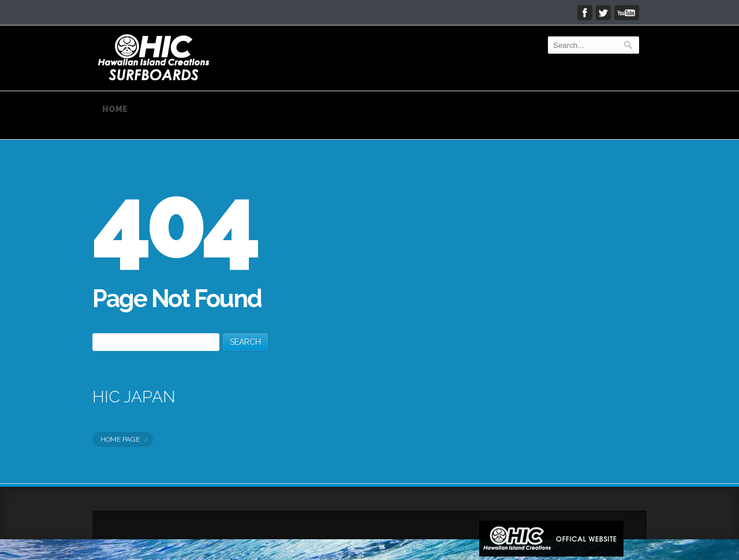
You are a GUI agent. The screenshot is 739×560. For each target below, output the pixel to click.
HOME (115, 109)
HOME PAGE (121, 439)
